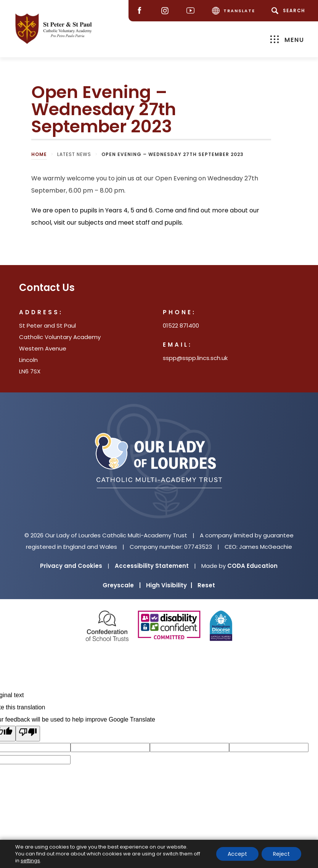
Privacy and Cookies (71, 566)
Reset (206, 585)
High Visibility (169, 585)
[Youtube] (192, 11)
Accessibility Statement (152, 566)
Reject (281, 854)
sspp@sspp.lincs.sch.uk (195, 358)
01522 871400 (181, 325)
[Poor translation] (28, 734)
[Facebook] (141, 11)
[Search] (290, 11)
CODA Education (252, 566)
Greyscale (122, 585)
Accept (237, 854)
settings (30, 861)
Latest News (74, 154)
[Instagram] (167, 11)
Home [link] (39, 154)
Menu (287, 39)
